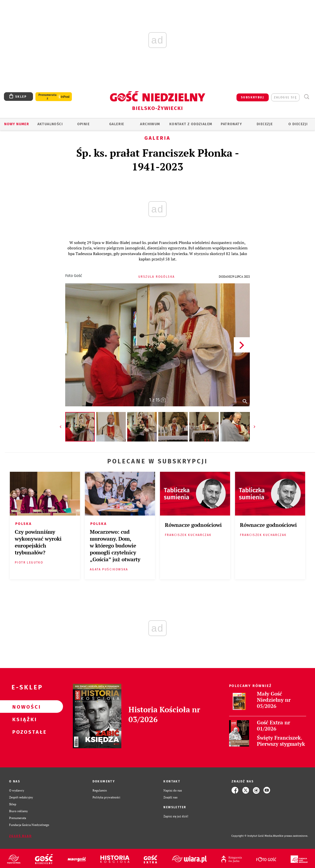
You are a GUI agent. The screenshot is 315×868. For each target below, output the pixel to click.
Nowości (24, 707)
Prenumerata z (47, 97)
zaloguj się (285, 97)
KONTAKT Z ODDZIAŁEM (191, 124)
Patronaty (231, 124)
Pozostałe (24, 732)
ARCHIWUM (150, 124)
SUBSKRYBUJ (252, 97)
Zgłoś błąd (20, 836)
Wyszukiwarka (307, 97)
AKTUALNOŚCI (50, 124)
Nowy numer (17, 124)
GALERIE (117, 124)
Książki (24, 719)
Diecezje (265, 124)
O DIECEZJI (298, 124)
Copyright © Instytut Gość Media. (252, 836)
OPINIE (83, 124)
